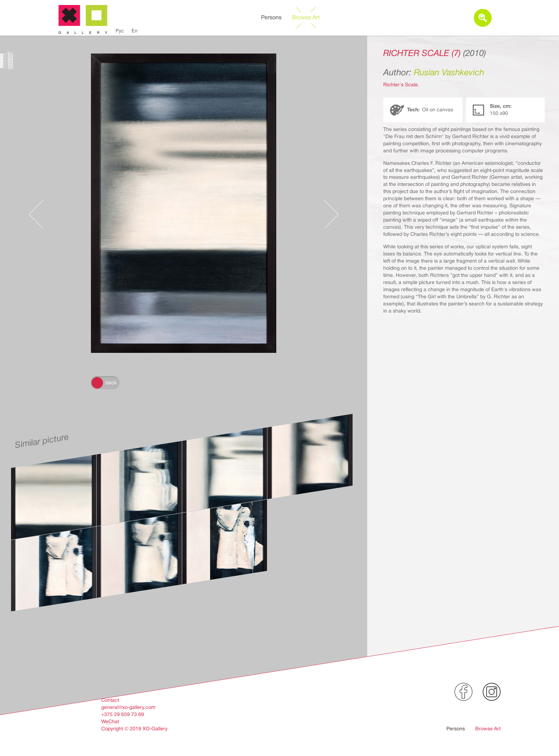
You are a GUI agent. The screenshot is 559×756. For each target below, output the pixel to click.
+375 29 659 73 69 (123, 714)
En (135, 31)
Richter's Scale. (401, 85)
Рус (120, 31)
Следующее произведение (331, 207)
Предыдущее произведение (36, 207)
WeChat (110, 721)
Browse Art (306, 17)
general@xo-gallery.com (128, 707)
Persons (271, 17)
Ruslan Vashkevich (449, 72)
